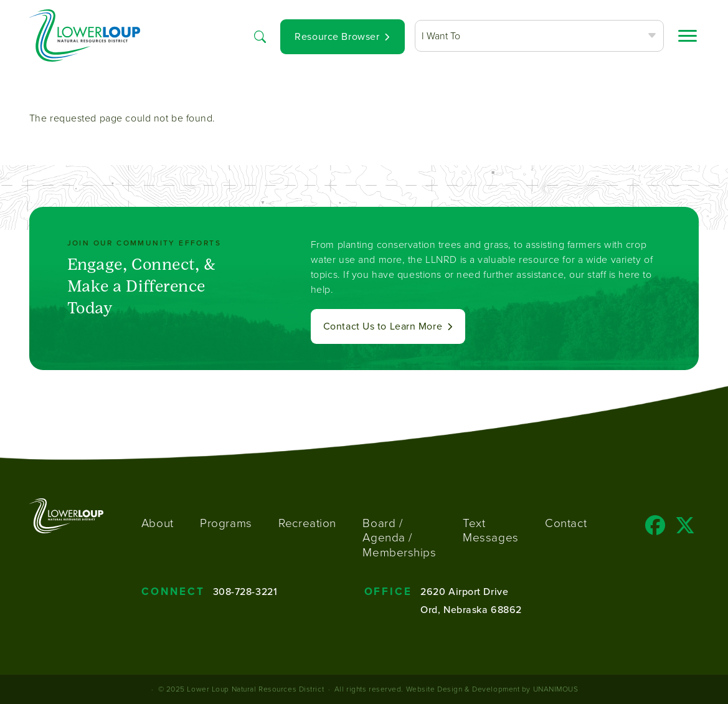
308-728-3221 (245, 591)
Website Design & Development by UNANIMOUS (492, 689)
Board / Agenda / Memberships (399, 538)
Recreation (307, 523)
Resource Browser (337, 36)
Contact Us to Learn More (383, 326)
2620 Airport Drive (464, 591)
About (158, 523)
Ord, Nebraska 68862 (471, 609)
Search (260, 36)
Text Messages (490, 530)
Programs (226, 523)
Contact (566, 523)
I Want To (441, 36)
